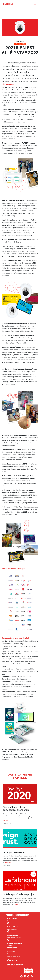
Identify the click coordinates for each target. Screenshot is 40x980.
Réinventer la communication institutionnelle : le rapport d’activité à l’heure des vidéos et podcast (18, 233)
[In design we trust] (29, 971)
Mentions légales (13, 954)
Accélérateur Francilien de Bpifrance (16, 90)
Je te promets (16, 438)
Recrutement (15, 965)
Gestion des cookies (14, 956)
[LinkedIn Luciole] (28, 976)
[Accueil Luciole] (8, 4)
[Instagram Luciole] (25, 976)
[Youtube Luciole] (32, 976)
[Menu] (35, 4)
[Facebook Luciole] (21, 976)
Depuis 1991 (11, 952)
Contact (12, 960)
